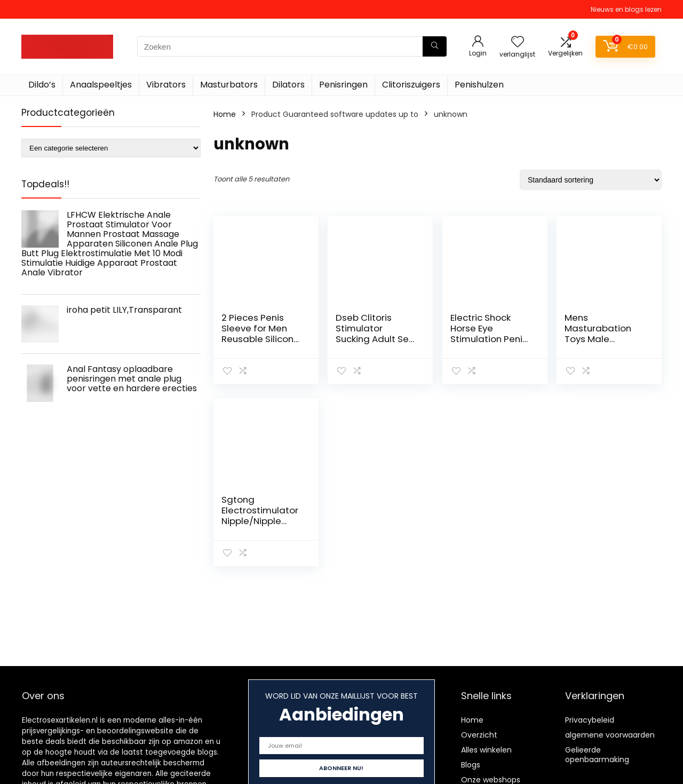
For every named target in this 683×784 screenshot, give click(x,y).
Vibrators (166, 85)
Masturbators (229, 85)
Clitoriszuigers (411, 85)
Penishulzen (479, 85)
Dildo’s (42, 85)
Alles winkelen (486, 750)
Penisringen (343, 85)
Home (225, 114)
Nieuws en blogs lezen (626, 9)
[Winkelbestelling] (591, 180)
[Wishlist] (518, 42)
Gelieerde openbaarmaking (597, 755)
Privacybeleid (590, 720)
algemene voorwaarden (610, 735)
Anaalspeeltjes (101, 85)
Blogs (471, 765)
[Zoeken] (435, 46)
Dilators (288, 85)
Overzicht (479, 735)
